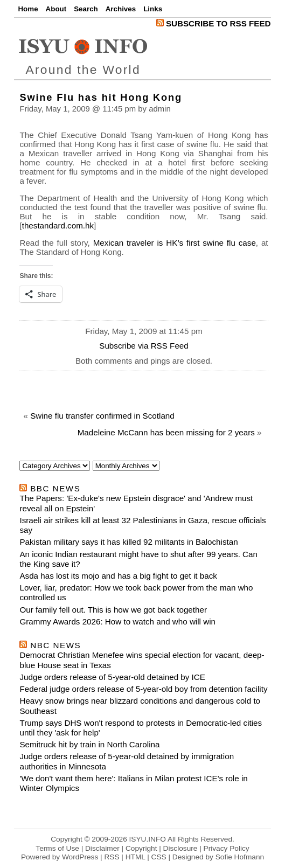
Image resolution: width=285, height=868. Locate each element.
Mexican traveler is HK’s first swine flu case (175, 243)
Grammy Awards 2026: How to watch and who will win (117, 622)
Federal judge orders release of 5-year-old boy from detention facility (143, 689)
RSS (112, 857)
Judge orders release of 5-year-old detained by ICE (112, 677)
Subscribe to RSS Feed (214, 23)
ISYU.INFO (148, 839)
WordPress (80, 857)
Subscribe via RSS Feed (144, 346)
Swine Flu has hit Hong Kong (100, 97)
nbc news (55, 645)
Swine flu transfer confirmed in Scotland (102, 416)
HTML (135, 857)
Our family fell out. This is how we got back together (113, 610)
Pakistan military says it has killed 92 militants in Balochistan (128, 542)
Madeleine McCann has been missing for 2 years (166, 432)
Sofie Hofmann (240, 857)
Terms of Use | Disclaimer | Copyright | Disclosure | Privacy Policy (142, 848)
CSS (159, 857)
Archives (121, 9)
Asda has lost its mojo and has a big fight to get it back (118, 576)
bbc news (55, 488)
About (56, 9)
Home (28, 9)
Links (153, 9)
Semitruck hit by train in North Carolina (89, 744)
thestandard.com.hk (58, 225)
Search (86, 9)
